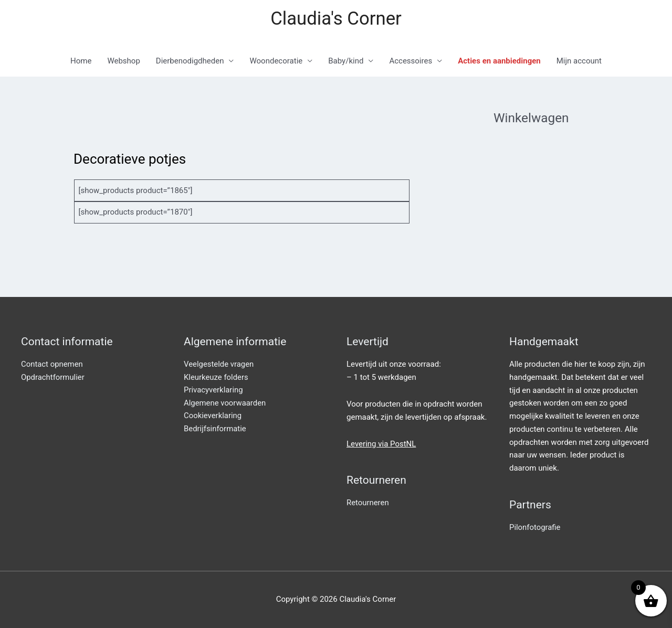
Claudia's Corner (336, 19)
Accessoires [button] (411, 61)
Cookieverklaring (213, 417)
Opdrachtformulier (53, 377)
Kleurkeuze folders (216, 377)
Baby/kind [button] (346, 61)
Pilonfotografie (535, 528)
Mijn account (579, 61)
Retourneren (368, 503)
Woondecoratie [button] (276, 61)
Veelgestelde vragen (219, 365)
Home (81, 61)
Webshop (123, 61)
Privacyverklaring (214, 390)
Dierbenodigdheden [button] (190, 61)
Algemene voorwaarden (225, 403)
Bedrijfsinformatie (215, 429)
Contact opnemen (52, 365)
